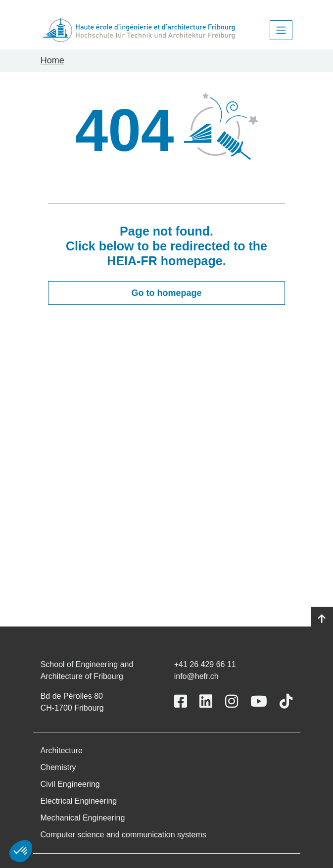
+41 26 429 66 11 (205, 664)
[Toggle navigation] (281, 30)
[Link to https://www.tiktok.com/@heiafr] (286, 701)
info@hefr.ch (196, 676)
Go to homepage (166, 293)
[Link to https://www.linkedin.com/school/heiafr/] (206, 701)
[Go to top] (322, 619)
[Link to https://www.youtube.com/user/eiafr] (259, 701)
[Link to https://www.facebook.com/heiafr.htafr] (181, 701)
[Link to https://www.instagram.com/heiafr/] (232, 701)
